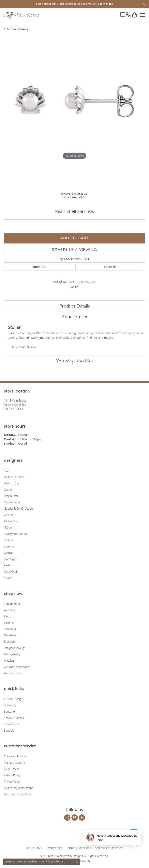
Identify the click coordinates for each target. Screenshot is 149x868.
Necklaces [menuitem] (10, 635)
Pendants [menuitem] (10, 629)
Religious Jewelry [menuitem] (14, 648)
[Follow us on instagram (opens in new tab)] (67, 818)
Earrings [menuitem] (9, 623)
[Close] (144, 4)
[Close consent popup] (77, 862)
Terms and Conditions (18, 794)
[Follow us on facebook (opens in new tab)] (82, 818)
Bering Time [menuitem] (12, 483)
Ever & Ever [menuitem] (11, 496)
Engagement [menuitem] (12, 604)
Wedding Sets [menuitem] (13, 673)
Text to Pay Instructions (19, 788)
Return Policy (12, 775)
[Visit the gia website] (53, 835)
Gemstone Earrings (18, 29)
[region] (74, 112)
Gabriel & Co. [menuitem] (12, 502)
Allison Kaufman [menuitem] (14, 477)
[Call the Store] (13, 409)
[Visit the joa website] (65, 835)
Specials (9, 730)
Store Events (12, 724)
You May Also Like (74, 361)
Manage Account (15, 763)
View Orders (12, 769)
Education (10, 712)
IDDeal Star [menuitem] (11, 521)
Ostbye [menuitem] (8, 553)
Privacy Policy (12, 782)
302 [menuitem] (6, 471)
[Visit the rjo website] (75, 835)
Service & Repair (14, 718)
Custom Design (14, 699)
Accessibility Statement (109, 848)
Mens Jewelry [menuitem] (12, 654)
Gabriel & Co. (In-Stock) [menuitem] (18, 509)
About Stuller (74, 316)
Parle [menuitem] (7, 565)
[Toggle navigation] (143, 15)
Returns (110, 267)
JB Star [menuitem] (8, 527)
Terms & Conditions (79, 848)
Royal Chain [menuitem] (11, 572)
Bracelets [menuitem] (10, 642)
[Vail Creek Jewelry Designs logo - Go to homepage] (22, 15)
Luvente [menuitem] (9, 546)
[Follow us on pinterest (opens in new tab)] (75, 818)
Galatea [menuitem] (9, 515)
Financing (10, 705)
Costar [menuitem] (8, 490)
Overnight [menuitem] (10, 559)
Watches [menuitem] (9, 661)
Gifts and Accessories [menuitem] (17, 667)
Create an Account (15, 756)
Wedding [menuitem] (10, 610)
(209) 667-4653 (75, 197)
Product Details (75, 306)
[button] (134, 15)
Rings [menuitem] (7, 616)
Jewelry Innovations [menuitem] (16, 534)
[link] (123, 15)
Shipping (39, 267)
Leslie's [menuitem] (8, 540)
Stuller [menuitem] (8, 578)
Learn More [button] (105, 4)
